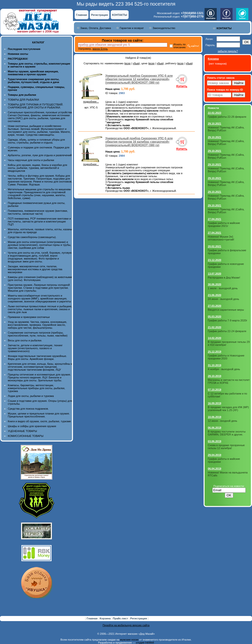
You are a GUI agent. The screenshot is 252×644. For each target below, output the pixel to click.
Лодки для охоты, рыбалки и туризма (31, 396)
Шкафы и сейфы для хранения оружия (32, 426)
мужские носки (129, 640)
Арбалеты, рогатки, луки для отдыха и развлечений (40, 155)
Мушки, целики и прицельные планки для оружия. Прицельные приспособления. (39, 415)
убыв (136, 63)
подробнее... (91, 100)
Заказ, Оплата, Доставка (96, 28)
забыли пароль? (228, 51)
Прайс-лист (121, 618)
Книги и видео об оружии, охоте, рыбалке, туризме (39, 421)
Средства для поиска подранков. (28, 409)
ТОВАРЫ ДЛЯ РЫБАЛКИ (23, 100)
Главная (82, 15)
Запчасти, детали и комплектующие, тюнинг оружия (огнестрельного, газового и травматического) (35, 348)
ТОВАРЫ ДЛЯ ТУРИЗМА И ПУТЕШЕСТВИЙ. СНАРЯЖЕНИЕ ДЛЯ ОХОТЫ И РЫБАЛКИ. (36, 106)
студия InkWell (145, 643)
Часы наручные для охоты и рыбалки (31, 160)
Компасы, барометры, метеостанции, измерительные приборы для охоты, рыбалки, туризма (36, 388)
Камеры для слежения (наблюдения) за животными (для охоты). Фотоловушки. (40, 279)
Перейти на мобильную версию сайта (126, 625)
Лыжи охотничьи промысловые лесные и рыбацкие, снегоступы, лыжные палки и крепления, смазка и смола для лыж (40, 309)
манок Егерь (100, 49)
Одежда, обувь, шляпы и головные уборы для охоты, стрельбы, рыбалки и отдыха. (36, 141)
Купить (182, 86)
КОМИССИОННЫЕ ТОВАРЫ (26, 436)
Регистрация (100, 15)
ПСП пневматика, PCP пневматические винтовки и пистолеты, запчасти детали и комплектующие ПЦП (39, 221)
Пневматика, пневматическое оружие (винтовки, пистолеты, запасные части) (38, 212)
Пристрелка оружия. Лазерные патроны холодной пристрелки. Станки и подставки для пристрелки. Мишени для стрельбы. (39, 288)
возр (128, 63)
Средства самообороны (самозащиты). (32, 237)
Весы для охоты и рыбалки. (25, 340)
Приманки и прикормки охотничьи (29, 317)
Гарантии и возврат (132, 28)
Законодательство (164, 28)
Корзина (106, 618)
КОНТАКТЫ (120, 15)
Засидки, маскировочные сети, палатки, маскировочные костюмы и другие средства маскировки (35, 269)
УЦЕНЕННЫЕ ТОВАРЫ (22, 431)
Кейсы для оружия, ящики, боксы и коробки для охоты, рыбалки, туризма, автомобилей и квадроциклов (37, 168)
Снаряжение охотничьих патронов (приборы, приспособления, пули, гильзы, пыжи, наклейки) (38, 334)
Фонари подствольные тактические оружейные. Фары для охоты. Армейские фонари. (37, 357)
